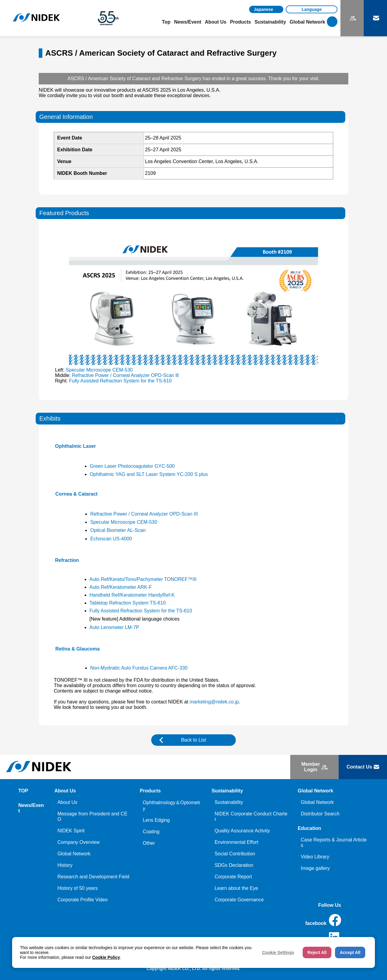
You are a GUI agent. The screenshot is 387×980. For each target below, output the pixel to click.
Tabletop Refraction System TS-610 (128, 603)
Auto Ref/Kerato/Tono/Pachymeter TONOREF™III (143, 579)
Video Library (315, 857)
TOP (23, 791)
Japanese (264, 9)
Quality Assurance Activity (242, 831)
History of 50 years (78, 888)
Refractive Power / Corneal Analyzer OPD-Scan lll (125, 375)
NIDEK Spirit (71, 831)
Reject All (317, 952)
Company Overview (79, 842)
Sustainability (229, 802)
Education (309, 828)
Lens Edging (156, 820)
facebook (323, 920)
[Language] (312, 9)
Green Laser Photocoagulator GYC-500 (132, 466)
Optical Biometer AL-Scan (118, 530)
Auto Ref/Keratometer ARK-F (121, 587)
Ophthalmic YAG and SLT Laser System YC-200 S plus (149, 474)
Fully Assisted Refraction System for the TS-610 (120, 381)
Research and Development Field (93, 877)
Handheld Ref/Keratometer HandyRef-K (132, 595)
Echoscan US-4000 (111, 539)
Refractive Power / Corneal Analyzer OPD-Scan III (144, 514)
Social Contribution (235, 854)
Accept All (350, 952)
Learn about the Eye (236, 888)
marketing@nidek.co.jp (214, 702)
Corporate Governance (239, 900)
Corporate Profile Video (83, 900)
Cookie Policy (106, 957)
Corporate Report (233, 877)
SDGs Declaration (234, 865)
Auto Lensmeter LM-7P (114, 627)
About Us (67, 802)
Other (149, 843)
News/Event (188, 22)
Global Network (74, 854)
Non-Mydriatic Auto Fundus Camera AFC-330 (139, 668)
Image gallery (315, 868)
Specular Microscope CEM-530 (99, 370)
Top (166, 22)
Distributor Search (320, 814)
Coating (151, 832)
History (65, 865)
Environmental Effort (237, 842)
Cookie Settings (278, 952)
